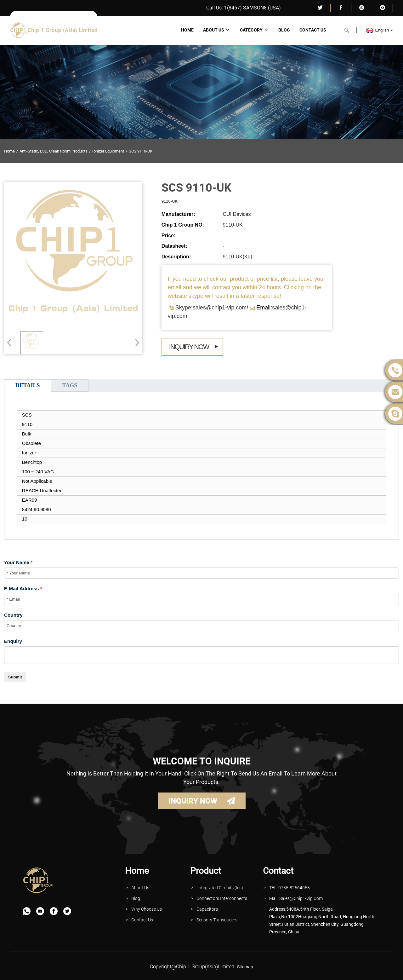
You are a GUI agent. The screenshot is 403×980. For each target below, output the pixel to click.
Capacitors (207, 909)
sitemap (245, 967)
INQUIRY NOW (193, 801)
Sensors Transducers (217, 920)
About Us (217, 30)
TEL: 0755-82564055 (289, 888)
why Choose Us (147, 909)
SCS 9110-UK (141, 151)
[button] (135, 343)
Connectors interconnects (222, 898)
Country (13, 615)
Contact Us (313, 30)
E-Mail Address (22, 588)
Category (254, 30)
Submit (15, 677)
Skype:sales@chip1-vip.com (211, 308)
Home (187, 30)
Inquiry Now (189, 347)
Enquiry (13, 641)
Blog (284, 30)
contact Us (142, 920)
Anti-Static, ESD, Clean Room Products (54, 151)
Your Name (17, 562)
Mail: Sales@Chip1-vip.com (296, 898)
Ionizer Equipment (108, 151)
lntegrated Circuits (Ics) (220, 888)
